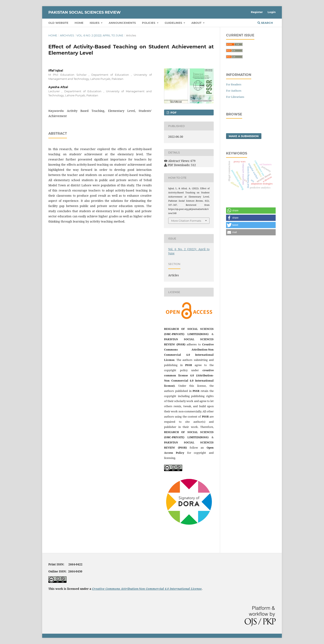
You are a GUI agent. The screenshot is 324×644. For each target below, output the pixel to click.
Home (79, 23)
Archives (67, 35)
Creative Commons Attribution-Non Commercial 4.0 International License (147, 589)
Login (272, 12)
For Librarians (235, 97)
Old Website (58, 23)
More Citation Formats (186, 221)
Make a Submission (244, 136)
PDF (173, 113)
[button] (251, 211)
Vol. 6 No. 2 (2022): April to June (100, 35)
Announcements (122, 23)
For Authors (234, 91)
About (197, 23)
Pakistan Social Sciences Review (85, 12)
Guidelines (174, 23)
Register (257, 12)
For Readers (234, 84)
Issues (95, 23)
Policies (149, 23)
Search (265, 23)
